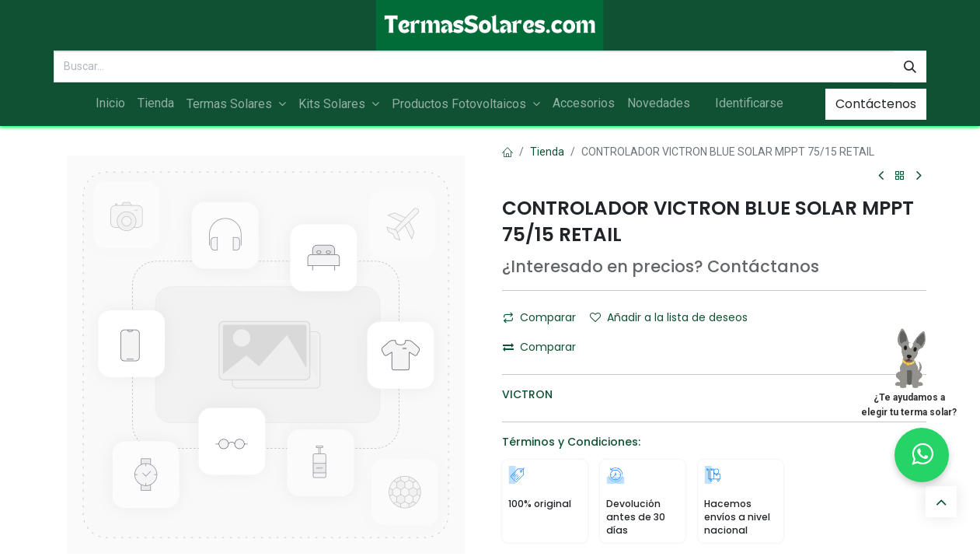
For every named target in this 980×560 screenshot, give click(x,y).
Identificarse (749, 103)
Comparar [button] (539, 317)
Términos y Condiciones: (571, 442)
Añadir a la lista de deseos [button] (669, 317)
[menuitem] (110, 103)
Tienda (547, 152)
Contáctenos (876, 104)
